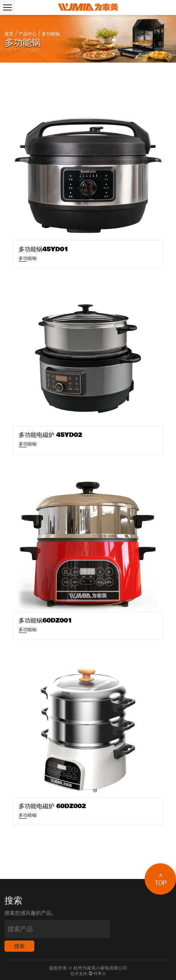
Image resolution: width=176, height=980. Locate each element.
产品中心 (28, 34)
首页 (9, 34)
